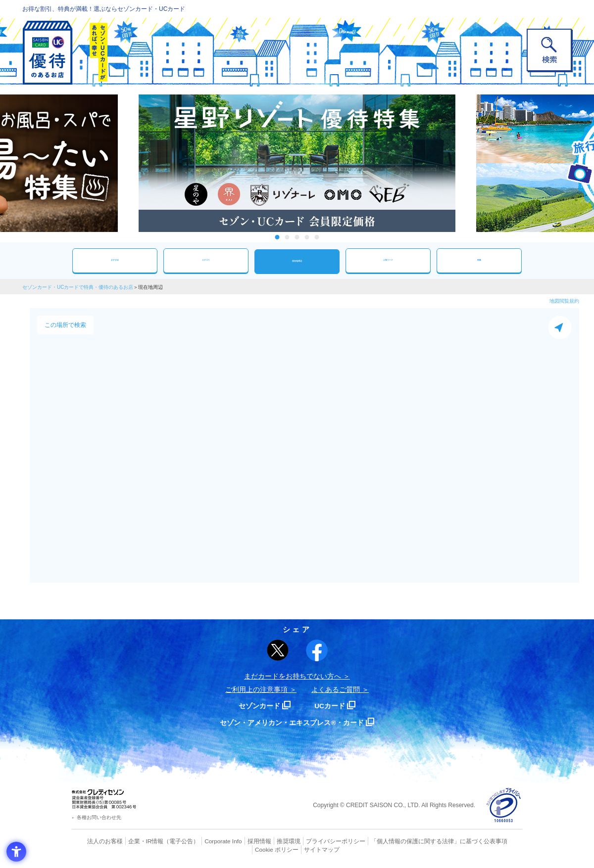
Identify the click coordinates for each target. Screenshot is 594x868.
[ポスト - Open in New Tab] (278, 650)
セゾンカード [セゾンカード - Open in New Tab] (257, 706)
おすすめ (115, 260)
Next (465, 163)
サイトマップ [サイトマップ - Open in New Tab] (297, 849)
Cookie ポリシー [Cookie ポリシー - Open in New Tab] (494, 841)
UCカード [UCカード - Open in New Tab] (332, 706)
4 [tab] (307, 237)
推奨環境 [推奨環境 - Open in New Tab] (267, 841)
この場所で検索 (65, 325)
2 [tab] (287, 237)
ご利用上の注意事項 (256, 689)
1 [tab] (277, 237)
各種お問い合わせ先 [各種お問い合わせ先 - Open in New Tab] (99, 817)
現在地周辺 (297, 261)
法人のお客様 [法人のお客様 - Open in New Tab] (96, 841)
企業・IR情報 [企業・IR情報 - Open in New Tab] (134, 841)
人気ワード (388, 260)
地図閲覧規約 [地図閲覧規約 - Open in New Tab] (564, 301)
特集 (479, 260)
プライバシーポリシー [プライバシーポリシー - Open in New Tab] (311, 841)
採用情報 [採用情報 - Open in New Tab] (240, 841)
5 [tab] (317, 237)
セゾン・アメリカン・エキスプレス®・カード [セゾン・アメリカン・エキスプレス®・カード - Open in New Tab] (292, 722)
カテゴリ (206, 260)
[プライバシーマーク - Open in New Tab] (504, 805)
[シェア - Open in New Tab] (317, 650)
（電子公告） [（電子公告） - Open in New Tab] (167, 841)
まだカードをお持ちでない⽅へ (293, 676)
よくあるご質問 (336, 689)
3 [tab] (297, 237)
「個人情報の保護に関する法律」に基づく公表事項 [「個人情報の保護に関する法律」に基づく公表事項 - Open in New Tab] (406, 841)
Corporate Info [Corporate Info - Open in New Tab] (206, 841)
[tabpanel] (297, 163)
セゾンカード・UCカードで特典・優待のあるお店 (78, 287)
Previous (129, 163)
